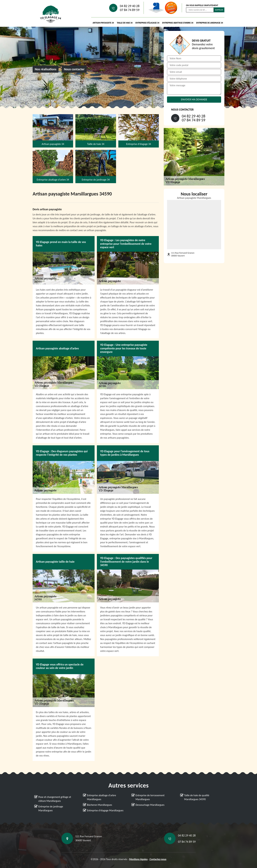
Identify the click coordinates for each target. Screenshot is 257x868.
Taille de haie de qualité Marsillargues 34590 (197, 797)
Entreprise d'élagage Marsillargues (105, 810)
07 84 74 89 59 (130, 10)
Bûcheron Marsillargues (100, 805)
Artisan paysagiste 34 (103, 23)
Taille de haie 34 (125, 23)
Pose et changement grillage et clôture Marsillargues (55, 799)
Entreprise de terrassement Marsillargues (150, 797)
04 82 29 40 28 (130, 6)
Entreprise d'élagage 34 (147, 23)
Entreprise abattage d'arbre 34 (178, 23)
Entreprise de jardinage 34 (210, 23)
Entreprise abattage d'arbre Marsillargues (102, 797)
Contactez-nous (158, 859)
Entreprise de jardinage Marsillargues (51, 808)
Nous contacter (74, 69)
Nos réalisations (46, 69)
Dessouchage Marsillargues (150, 805)
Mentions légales (138, 859)
